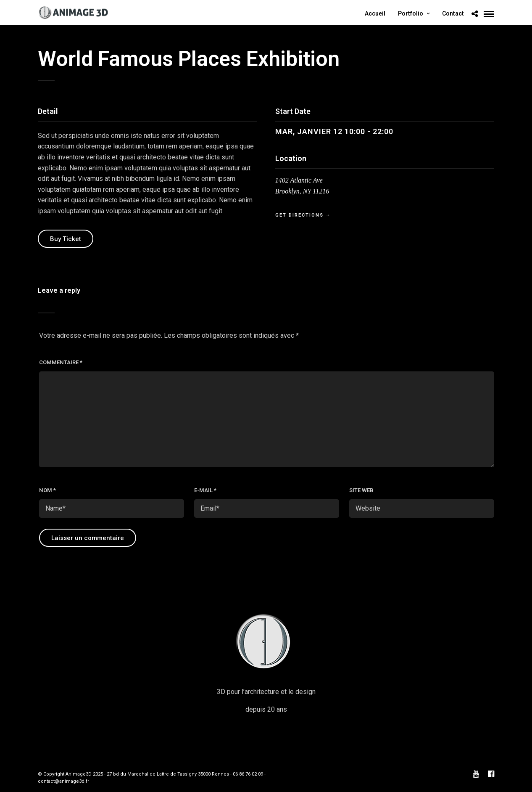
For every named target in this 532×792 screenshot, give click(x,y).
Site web (361, 490)
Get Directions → (303, 215)
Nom (47, 490)
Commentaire (61, 362)
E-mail (205, 490)
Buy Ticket (66, 239)
